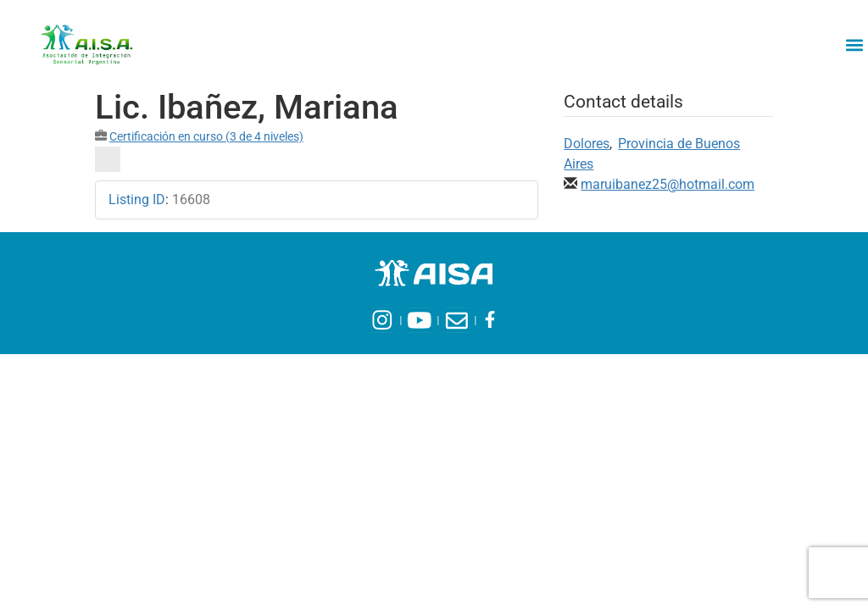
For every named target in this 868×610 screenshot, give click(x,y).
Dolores (587, 144)
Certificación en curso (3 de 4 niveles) (206, 136)
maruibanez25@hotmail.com (668, 184)
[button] (854, 44)
